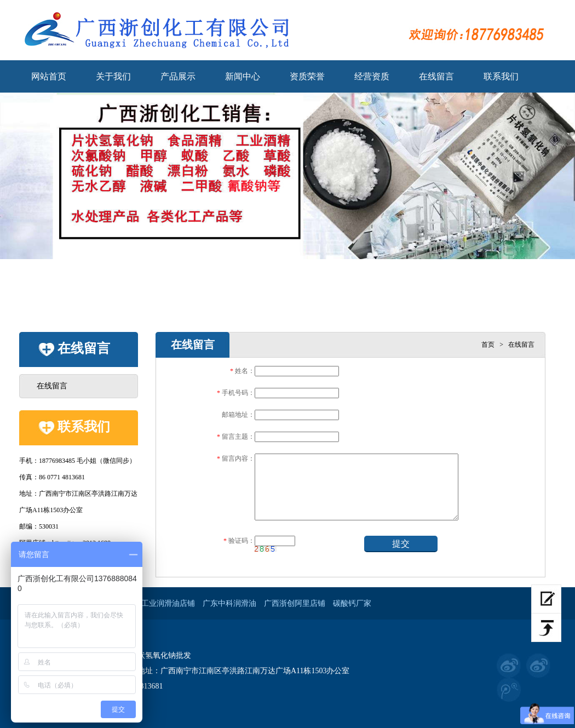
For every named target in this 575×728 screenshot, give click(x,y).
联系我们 (501, 76)
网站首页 (49, 76)
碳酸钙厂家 (352, 603)
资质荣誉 (307, 76)
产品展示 (178, 76)
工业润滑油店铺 (168, 603)
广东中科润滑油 (229, 603)
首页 (488, 345)
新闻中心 (243, 76)
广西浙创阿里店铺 (295, 603)
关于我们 (113, 76)
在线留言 (436, 76)
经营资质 (372, 76)
